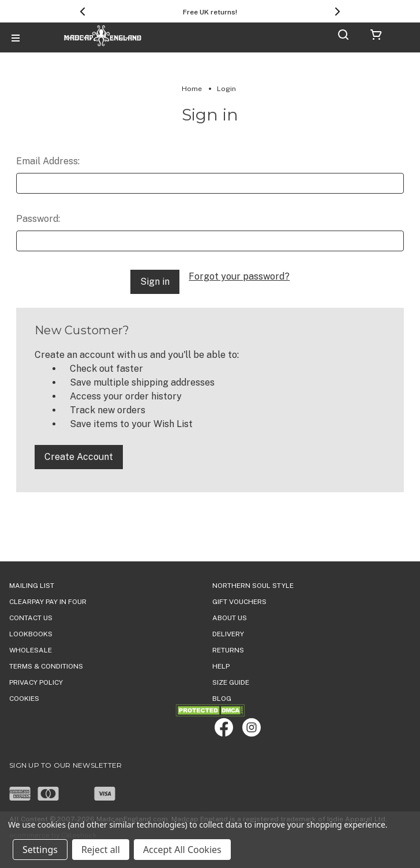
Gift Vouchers (239, 602)
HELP (221, 666)
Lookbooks (31, 634)
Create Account (79, 457)
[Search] (343, 37)
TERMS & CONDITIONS (46, 666)
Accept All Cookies (182, 850)
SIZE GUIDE (231, 682)
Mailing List (32, 586)
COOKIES (24, 699)
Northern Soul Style (253, 586)
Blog (222, 699)
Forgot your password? (239, 276)
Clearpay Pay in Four (48, 602)
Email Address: (48, 161)
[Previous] (82, 12)
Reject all (101, 850)
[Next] (337, 12)
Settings (40, 850)
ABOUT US (230, 618)
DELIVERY (228, 634)
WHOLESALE (31, 650)
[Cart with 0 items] (376, 37)
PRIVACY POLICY (36, 682)
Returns (228, 650)
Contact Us (31, 618)
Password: (38, 219)
